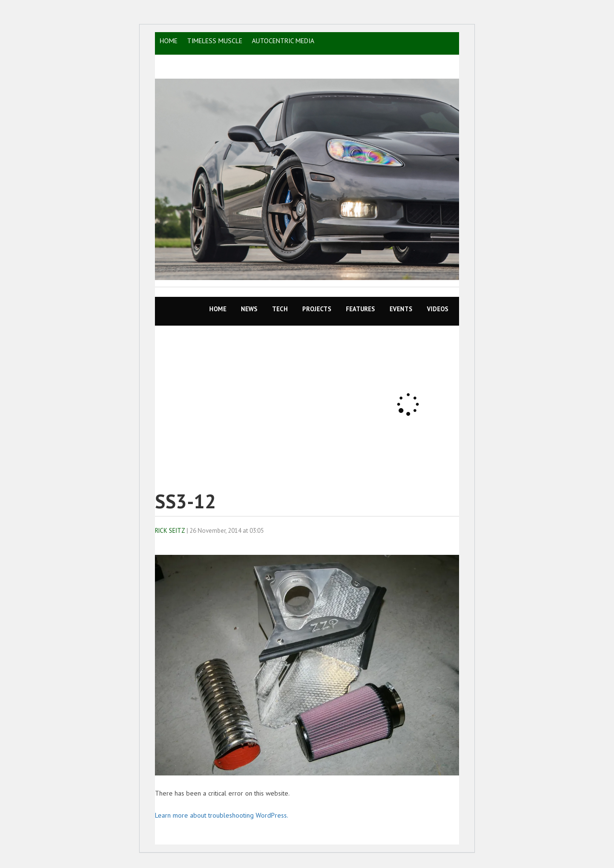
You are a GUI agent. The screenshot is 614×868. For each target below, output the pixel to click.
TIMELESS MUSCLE (215, 41)
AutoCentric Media (283, 41)
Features (360, 309)
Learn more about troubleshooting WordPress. (222, 815)
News (249, 309)
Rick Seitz (170, 531)
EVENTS (401, 309)
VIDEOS (438, 309)
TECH (280, 309)
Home (218, 309)
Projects (317, 309)
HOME (169, 41)
